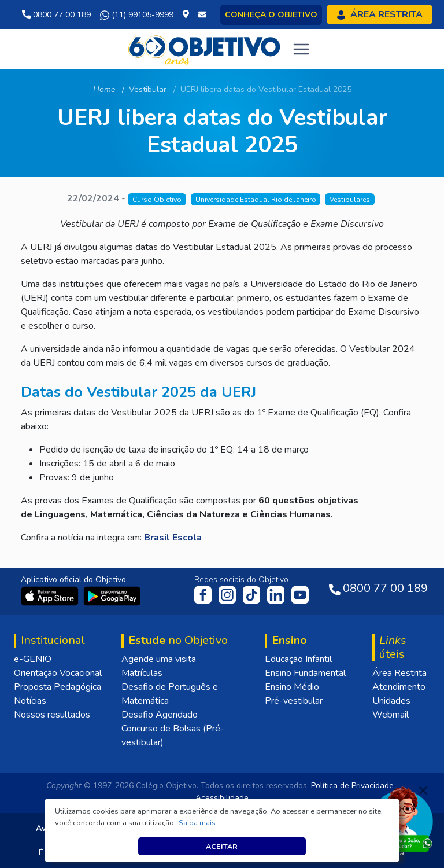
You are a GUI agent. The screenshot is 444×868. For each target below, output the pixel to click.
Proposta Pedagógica (58, 687)
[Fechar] (423, 790)
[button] (197, 823)
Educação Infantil (298, 659)
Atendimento (399, 687)
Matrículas (142, 673)
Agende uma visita (159, 659)
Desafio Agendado (160, 715)
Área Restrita (399, 673)
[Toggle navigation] (301, 49)
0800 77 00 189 (56, 15)
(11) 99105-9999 (137, 15)
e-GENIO (33, 659)
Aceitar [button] (222, 846)
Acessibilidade (222, 798)
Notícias (30, 701)
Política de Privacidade (352, 786)
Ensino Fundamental (305, 673)
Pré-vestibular (294, 701)
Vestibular (148, 89)
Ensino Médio (292, 687)
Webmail (391, 715)
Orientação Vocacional (58, 673)
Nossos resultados (52, 715)
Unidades (391, 701)
